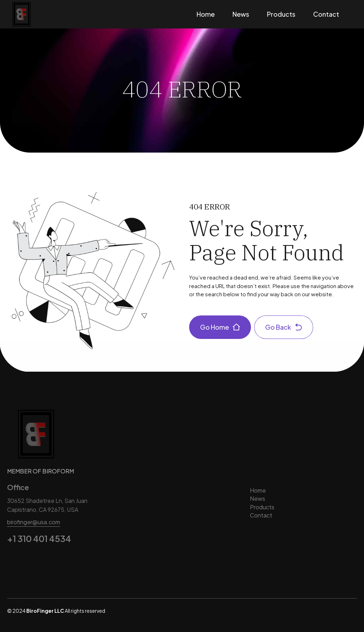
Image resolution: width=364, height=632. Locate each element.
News (241, 14)
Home (206, 14)
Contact (326, 14)
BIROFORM (58, 471)
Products (281, 14)
